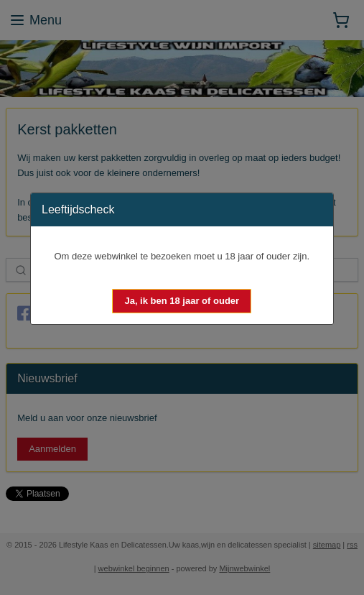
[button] (182, 301)
